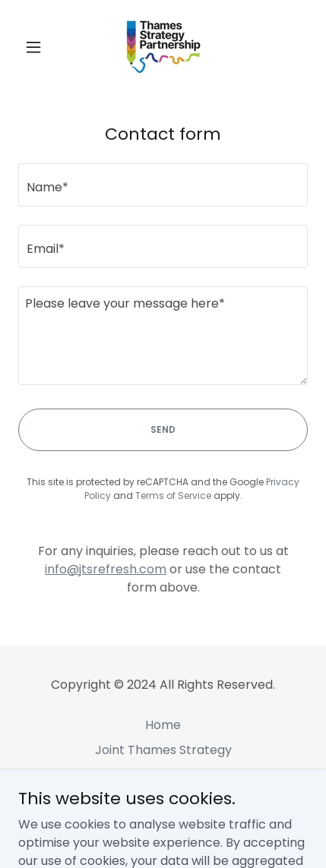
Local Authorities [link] (163, 775)
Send (163, 429)
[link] (163, 47)
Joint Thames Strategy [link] (163, 750)
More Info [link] (163, 800)
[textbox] (163, 185)
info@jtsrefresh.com (106, 569)
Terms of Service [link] (173, 496)
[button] (40, 47)
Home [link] (163, 725)
